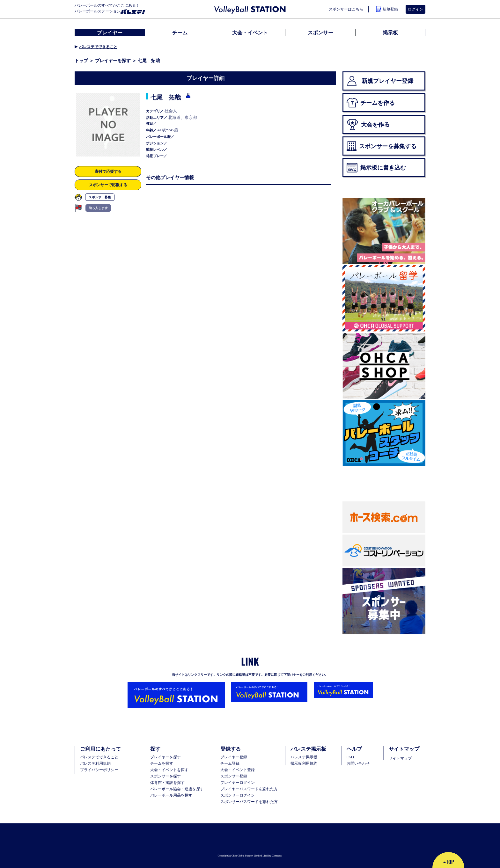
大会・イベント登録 (238, 770)
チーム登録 (230, 763)
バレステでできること (98, 47)
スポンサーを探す (165, 776)
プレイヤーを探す (113, 61)
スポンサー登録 (234, 776)
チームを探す (162, 763)
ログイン (415, 9)
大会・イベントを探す (169, 770)
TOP (448, 862)
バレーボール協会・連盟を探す (177, 789)
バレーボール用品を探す (171, 795)
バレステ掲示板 (304, 757)
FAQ (350, 757)
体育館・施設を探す (167, 783)
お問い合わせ (358, 763)
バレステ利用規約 (95, 763)
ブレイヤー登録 (234, 757)
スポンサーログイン (238, 795)
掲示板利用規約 (304, 763)
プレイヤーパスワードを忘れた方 (249, 789)
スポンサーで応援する (108, 185)
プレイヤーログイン (238, 783)
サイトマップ (400, 758)
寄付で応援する (108, 171)
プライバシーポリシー (99, 770)
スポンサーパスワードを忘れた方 (249, 802)
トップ (81, 61)
